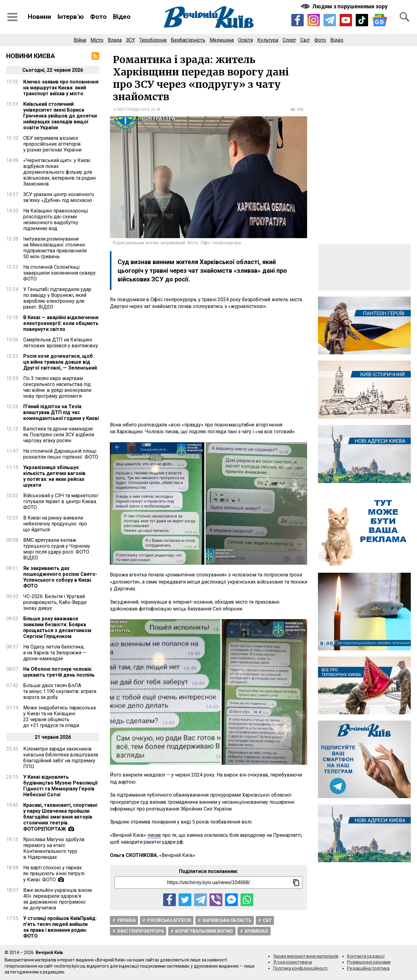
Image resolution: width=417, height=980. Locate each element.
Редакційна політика (368, 968)
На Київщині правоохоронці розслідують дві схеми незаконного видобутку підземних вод (56, 220)
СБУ (267, 920)
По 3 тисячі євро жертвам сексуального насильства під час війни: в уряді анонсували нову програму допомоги (57, 387)
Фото (98, 17)
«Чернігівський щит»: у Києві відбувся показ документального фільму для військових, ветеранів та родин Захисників (59, 172)
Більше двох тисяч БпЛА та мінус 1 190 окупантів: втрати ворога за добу (60, 691)
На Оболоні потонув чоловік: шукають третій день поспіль (59, 672)
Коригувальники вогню (204, 931)
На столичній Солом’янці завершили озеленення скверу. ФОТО (60, 273)
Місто (97, 40)
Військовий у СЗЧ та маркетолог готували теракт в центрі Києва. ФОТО (61, 501)
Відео (122, 17)
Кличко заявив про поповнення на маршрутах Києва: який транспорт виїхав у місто (61, 88)
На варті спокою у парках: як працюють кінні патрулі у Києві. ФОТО (54, 874)
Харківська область (227, 920)
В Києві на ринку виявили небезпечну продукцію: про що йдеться (55, 524)
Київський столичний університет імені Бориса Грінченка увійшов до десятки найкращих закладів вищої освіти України (60, 116)
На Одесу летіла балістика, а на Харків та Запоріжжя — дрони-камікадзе (55, 653)
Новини (39, 17)
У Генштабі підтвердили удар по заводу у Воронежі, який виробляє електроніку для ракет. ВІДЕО (57, 298)
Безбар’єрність (188, 40)
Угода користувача (293, 962)
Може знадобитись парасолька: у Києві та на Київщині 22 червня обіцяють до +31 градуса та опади (60, 717)
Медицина (222, 40)
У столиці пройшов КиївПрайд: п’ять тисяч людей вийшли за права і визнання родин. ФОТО (60, 927)
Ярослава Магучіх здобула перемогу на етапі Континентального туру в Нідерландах (54, 848)
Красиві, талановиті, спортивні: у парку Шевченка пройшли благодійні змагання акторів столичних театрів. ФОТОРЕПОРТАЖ (61, 817)
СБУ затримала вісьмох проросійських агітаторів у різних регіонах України (52, 144)
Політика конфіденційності (300, 968)
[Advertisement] (209, 366)
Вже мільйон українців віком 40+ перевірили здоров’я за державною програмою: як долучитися (57, 899)
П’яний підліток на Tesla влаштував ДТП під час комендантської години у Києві (61, 412)
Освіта (245, 40)
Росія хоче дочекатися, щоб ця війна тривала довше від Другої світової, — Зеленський (60, 362)
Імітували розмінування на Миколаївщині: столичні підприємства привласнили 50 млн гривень (55, 248)
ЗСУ (130, 40)
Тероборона (153, 40)
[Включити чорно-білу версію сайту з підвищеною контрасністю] (345, 6)
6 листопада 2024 (131, 109)
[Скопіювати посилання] (296, 883)
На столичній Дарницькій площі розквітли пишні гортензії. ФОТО (61, 454)
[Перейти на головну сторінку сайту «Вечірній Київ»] (209, 17)
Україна (126, 920)
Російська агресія (169, 920)
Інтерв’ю (71, 17)
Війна (80, 40)
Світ (305, 40)
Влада (115, 40)
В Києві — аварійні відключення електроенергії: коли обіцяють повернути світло (61, 323)
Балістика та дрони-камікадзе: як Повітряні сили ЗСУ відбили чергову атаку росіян (59, 435)
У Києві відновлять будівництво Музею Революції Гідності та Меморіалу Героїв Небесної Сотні (60, 786)
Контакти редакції (366, 956)
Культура (268, 40)
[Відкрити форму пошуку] (405, 17)
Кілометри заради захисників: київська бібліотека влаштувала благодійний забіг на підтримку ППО (61, 758)
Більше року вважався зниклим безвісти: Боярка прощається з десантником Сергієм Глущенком (57, 627)
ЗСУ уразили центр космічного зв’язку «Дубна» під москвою (59, 197)
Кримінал (256, 931)
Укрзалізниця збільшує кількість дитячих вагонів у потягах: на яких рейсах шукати (54, 476)
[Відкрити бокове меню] (12, 17)
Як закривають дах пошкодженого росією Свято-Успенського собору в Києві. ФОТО (60, 577)
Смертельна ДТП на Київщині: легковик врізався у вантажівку (61, 343)
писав (154, 835)
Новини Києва (31, 56)
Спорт (289, 40)
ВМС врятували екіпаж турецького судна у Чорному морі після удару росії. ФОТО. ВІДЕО (57, 549)
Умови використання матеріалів (306, 956)
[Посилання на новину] (208, 883)
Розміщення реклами (369, 962)
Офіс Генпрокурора (140, 931)
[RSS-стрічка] (95, 56)
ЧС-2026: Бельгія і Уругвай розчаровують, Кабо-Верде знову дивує (55, 602)
